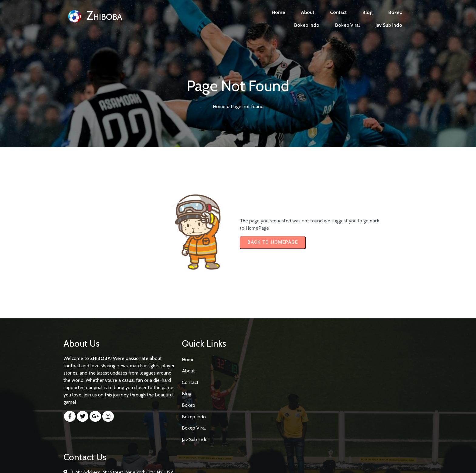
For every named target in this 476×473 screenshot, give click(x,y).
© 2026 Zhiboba (238, 463)
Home (219, 106)
